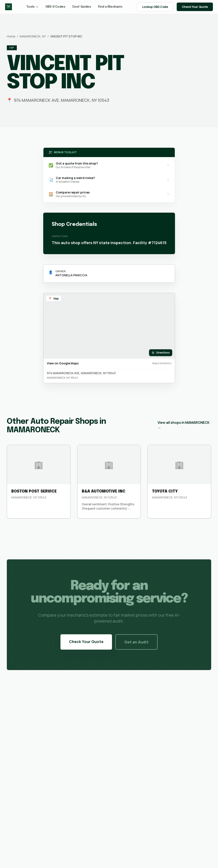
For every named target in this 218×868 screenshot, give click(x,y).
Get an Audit (136, 642)
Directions (161, 353)
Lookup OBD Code (155, 7)
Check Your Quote (195, 7)
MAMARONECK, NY (33, 36)
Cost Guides (82, 7)
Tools (32, 7)
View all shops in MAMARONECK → (184, 425)
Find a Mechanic (110, 7)
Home (11, 36)
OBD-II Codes (55, 7)
